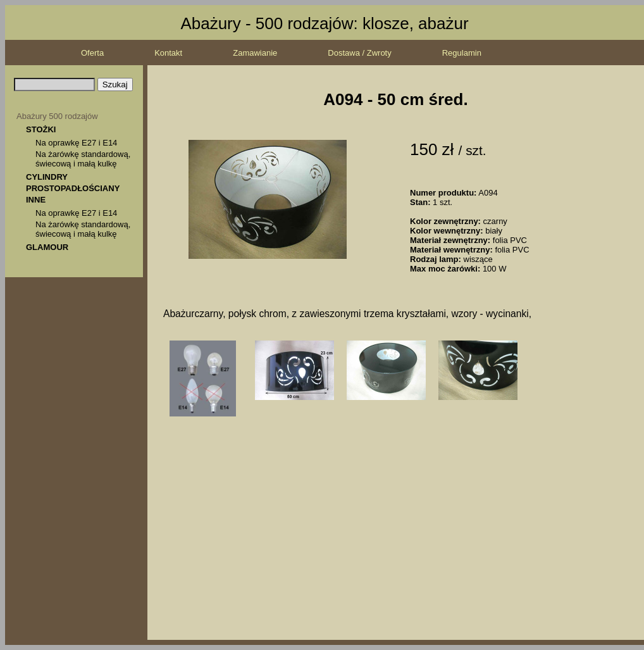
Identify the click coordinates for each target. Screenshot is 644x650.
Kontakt (168, 53)
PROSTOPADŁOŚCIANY (73, 188)
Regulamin (462, 53)
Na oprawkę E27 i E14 (76, 143)
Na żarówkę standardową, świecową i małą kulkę (83, 159)
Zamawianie (255, 53)
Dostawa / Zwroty (359, 53)
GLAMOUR (47, 247)
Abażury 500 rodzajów (57, 116)
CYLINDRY (47, 177)
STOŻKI (41, 129)
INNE (36, 200)
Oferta (92, 53)
